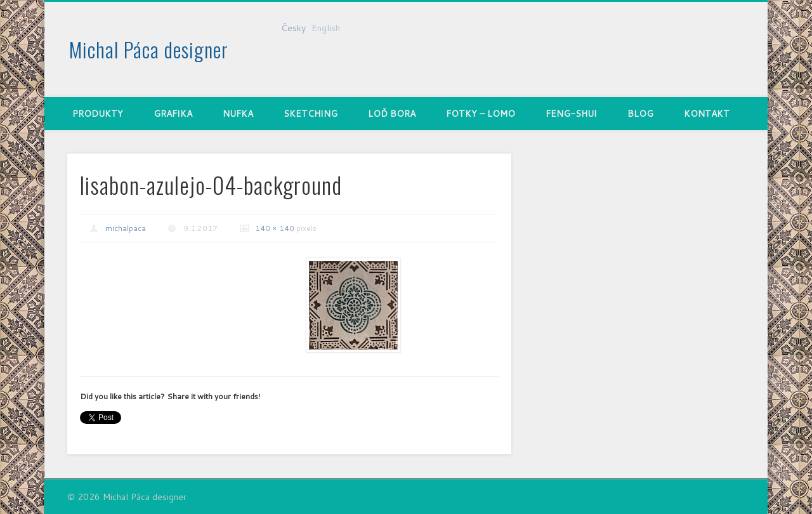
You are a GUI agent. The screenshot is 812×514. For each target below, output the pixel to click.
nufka (238, 114)
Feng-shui (571, 114)
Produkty (98, 114)
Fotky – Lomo (481, 114)
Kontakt (707, 114)
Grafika (173, 114)
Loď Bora (392, 114)
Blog (640, 114)
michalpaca (126, 228)
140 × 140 (275, 228)
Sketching (311, 114)
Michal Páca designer (149, 49)
